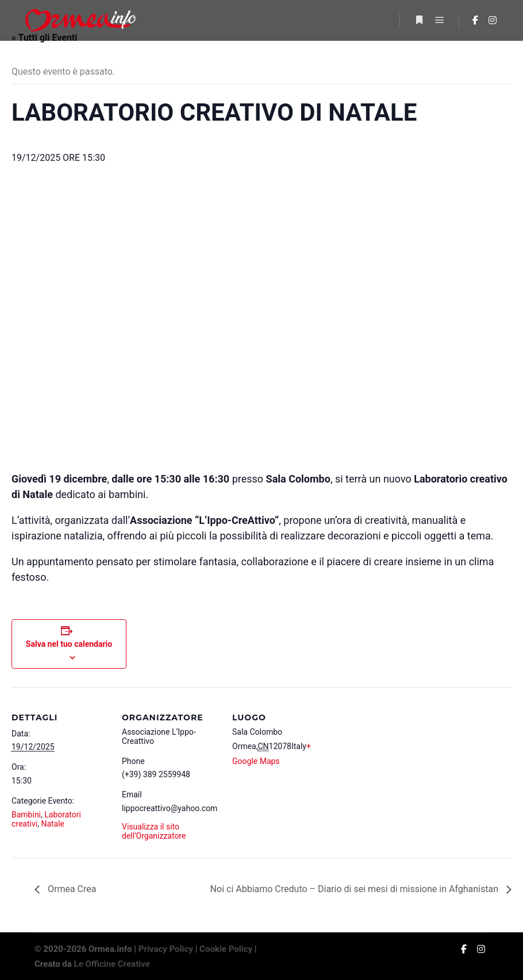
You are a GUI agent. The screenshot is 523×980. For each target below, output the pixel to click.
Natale (53, 824)
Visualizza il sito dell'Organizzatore (154, 831)
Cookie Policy (226, 949)
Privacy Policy (166, 949)
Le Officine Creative (112, 964)
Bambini (26, 815)
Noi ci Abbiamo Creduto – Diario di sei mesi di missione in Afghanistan (355, 889)
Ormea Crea (71, 889)
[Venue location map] (403, 806)
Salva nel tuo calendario (69, 644)
